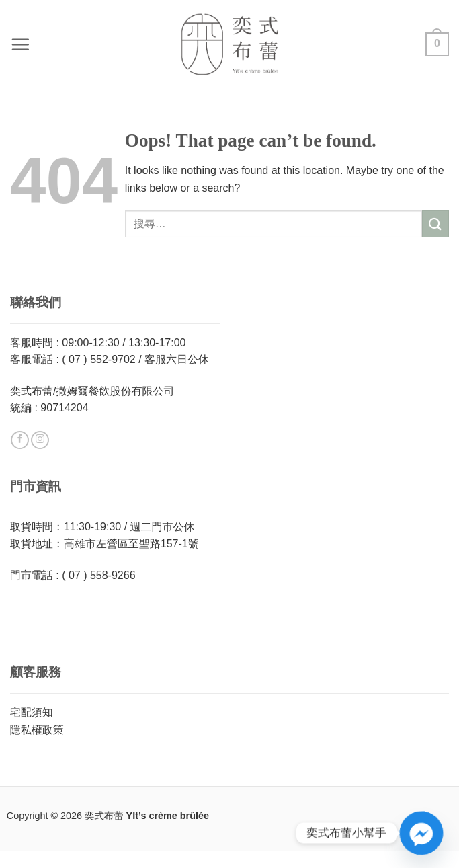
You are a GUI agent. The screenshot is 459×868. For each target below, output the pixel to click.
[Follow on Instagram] (40, 440)
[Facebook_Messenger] (421, 833)
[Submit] (435, 224)
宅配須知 (32, 712)
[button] (20, 44)
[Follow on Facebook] (20, 440)
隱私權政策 (37, 730)
